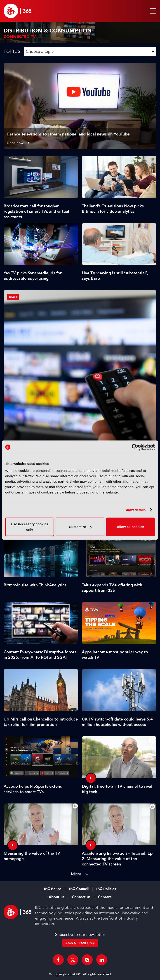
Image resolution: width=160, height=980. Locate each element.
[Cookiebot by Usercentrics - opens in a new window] (135, 447)
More (76, 874)
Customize (80, 527)
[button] (152, 11)
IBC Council (79, 889)
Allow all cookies (131, 527)
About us (56, 897)
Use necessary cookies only (29, 527)
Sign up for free (80, 943)
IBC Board (53, 889)
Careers (105, 897)
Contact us (81, 897)
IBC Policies (106, 889)
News (13, 297)
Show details (135, 510)
